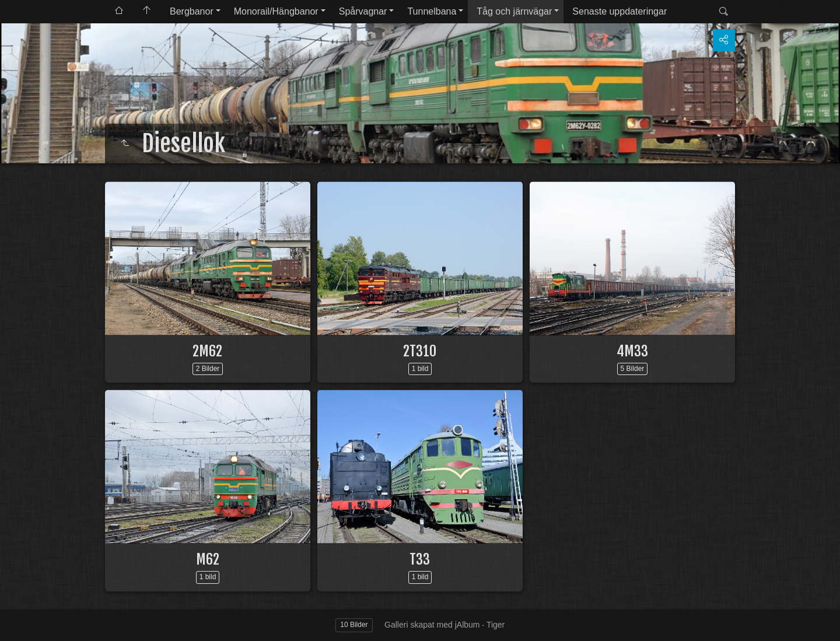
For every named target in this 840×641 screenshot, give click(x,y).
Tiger (496, 625)
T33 (420, 559)
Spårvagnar (363, 11)
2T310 (420, 351)
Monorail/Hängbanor (276, 11)
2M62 (207, 351)
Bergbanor (192, 11)
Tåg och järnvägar (514, 11)
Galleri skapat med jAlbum (432, 625)
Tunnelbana (432, 11)
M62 (208, 559)
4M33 (632, 351)
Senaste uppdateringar (619, 11)
